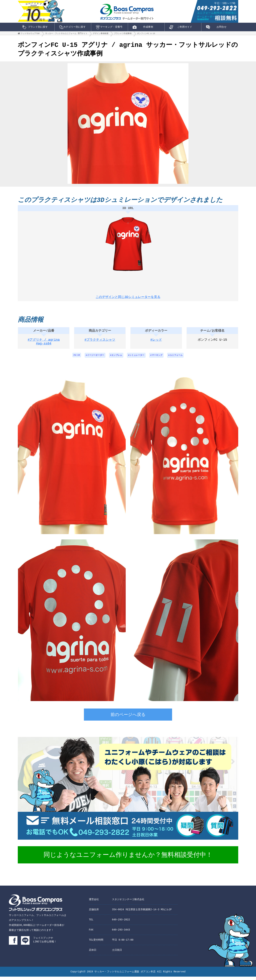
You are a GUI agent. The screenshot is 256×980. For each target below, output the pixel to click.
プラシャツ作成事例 (123, 34)
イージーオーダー (95, 359)
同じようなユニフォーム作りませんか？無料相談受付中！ (128, 859)
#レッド (156, 343)
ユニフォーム (177, 359)
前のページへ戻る (128, 719)
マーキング (158, 359)
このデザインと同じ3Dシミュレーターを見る (128, 297)
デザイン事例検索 (101, 34)
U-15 (77, 359)
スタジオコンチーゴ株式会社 (128, 903)
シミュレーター (137, 359)
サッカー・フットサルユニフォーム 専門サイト (66, 34)
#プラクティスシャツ (100, 343)
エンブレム (117, 359)
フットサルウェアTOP (30, 34)
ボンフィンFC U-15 (146, 34)
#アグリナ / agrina (44, 343)
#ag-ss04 (44, 347)
